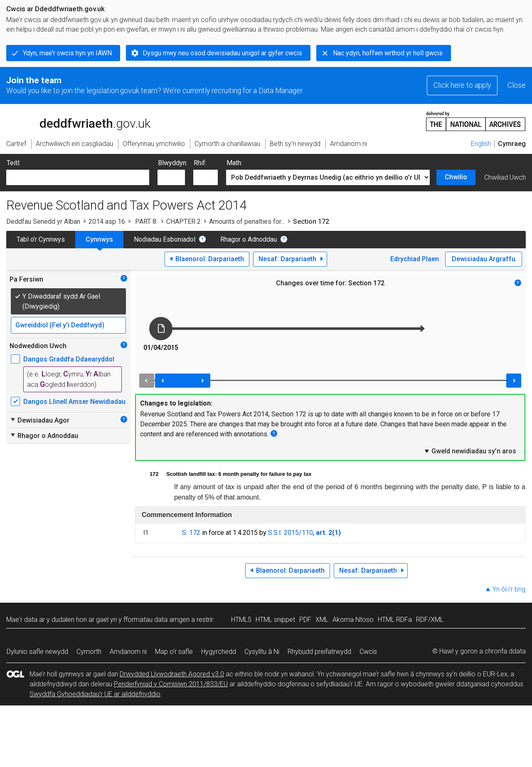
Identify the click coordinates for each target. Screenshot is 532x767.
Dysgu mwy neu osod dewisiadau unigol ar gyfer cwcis (222, 53)
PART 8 (146, 221)
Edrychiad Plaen (415, 259)
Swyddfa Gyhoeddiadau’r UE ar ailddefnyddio (95, 694)
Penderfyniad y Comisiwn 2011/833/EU (171, 684)
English (481, 144)
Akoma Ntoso (353, 620)
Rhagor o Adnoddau (249, 239)
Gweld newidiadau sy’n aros (470, 451)
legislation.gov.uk (72, 121)
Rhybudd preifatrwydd (319, 652)
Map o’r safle (174, 652)
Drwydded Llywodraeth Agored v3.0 (172, 674)
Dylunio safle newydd (37, 652)
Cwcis (368, 652)
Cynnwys (99, 239)
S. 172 (191, 533)
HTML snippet (275, 620)
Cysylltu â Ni (262, 652)
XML (322, 620)
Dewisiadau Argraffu (484, 259)
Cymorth (89, 652)
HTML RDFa (395, 620)
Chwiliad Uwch (505, 177)
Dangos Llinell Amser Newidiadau (74, 402)
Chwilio (456, 177)
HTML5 (241, 620)
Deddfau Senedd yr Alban (43, 221)
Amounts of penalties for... (247, 221)
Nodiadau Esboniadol (165, 239)
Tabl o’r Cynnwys (41, 239)
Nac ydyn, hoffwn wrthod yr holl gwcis (388, 53)
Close (517, 85)
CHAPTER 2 (183, 221)
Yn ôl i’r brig (509, 589)
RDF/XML (430, 620)
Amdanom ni (128, 652)
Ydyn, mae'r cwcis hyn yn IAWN (67, 53)
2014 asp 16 (107, 221)
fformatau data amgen (156, 620)
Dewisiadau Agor (39, 420)
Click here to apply (462, 85)
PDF (305, 620)
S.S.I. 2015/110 (291, 533)
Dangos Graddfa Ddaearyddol (69, 359)
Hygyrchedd (219, 652)
